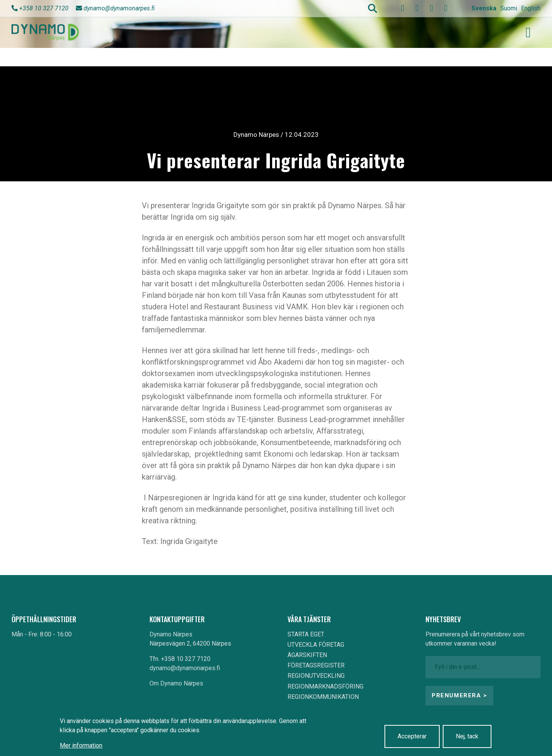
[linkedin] (446, 8)
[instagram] (432, 8)
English (531, 8)
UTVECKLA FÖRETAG (316, 645)
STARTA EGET (306, 634)
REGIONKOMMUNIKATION (323, 697)
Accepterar (412, 736)
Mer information (81, 745)
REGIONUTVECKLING (316, 676)
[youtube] (417, 8)
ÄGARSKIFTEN (307, 655)
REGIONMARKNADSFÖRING (325, 686)
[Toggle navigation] (528, 33)
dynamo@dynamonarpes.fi (119, 8)
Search (373, 8)
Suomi (509, 8)
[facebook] (403, 8)
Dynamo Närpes (171, 634)
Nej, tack (467, 736)
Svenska (484, 8)
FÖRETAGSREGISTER (316, 665)
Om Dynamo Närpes (176, 683)
